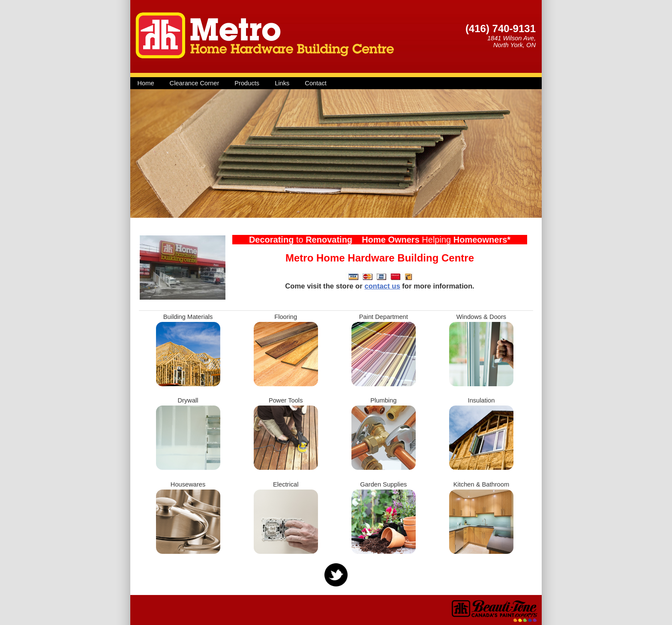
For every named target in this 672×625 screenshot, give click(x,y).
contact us (382, 286)
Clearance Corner (195, 83)
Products (247, 83)
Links (282, 83)
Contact (316, 83)
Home (146, 83)
